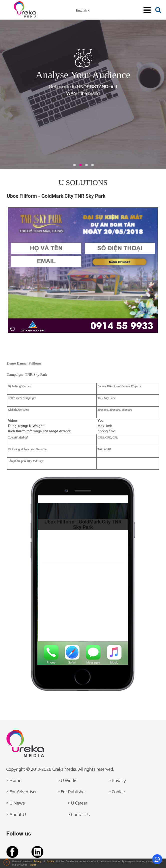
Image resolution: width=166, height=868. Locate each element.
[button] (74, 165)
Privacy (38, 862)
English (83, 10)
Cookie (51, 862)
